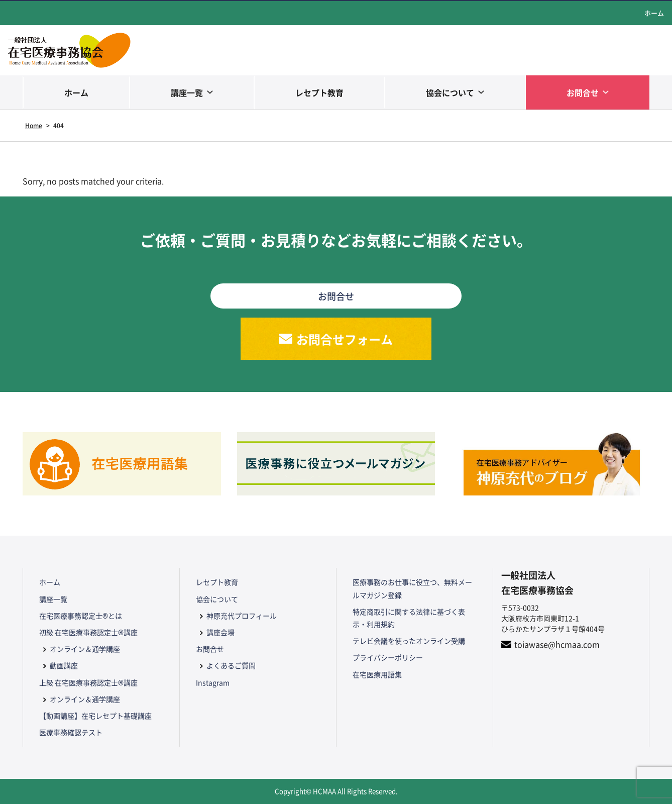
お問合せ (583, 92)
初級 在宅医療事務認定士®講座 (88, 632)
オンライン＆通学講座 (85, 649)
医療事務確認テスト (71, 732)
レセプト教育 (319, 92)
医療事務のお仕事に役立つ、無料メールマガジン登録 (412, 588)
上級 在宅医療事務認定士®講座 (88, 682)
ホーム (654, 13)
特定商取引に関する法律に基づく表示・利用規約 (409, 618)
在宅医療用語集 (377, 674)
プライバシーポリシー (388, 657)
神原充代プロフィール (242, 616)
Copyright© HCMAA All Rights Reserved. (336, 791)
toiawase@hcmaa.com (557, 644)
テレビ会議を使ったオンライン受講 (409, 641)
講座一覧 (187, 92)
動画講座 (64, 665)
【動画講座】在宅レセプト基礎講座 (95, 716)
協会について (450, 92)
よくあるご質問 (231, 665)
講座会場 (220, 632)
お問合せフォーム (345, 339)
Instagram (213, 682)
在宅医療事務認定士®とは (81, 616)
